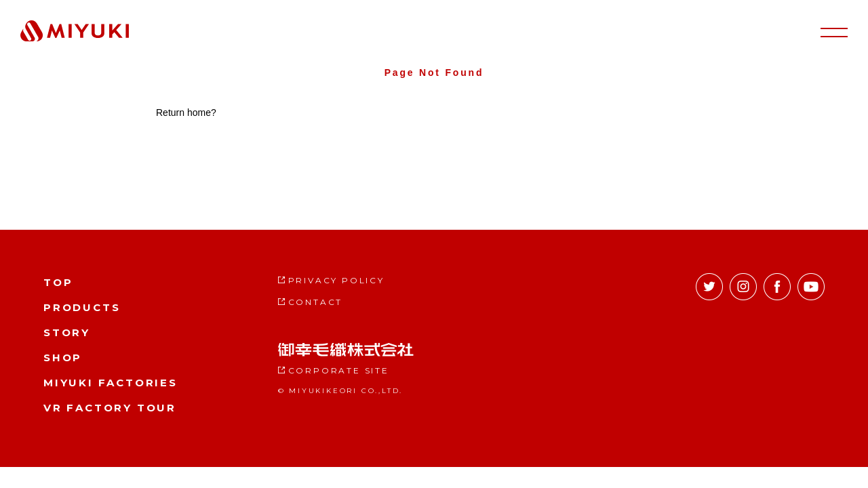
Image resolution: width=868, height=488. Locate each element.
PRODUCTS (82, 307)
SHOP (63, 358)
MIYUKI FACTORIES (111, 383)
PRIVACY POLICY (336, 280)
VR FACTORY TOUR (110, 408)
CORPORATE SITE (339, 370)
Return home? (186, 113)
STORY (67, 332)
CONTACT (316, 302)
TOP (58, 282)
